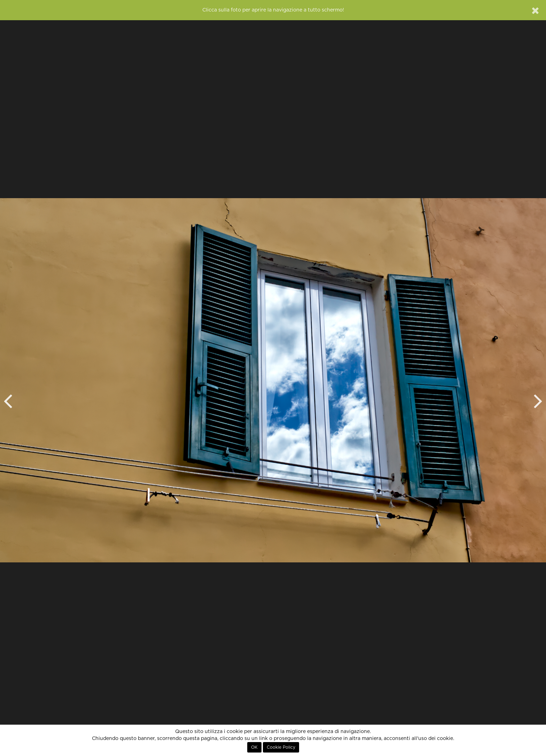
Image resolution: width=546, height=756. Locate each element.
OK (254, 747)
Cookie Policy (281, 747)
